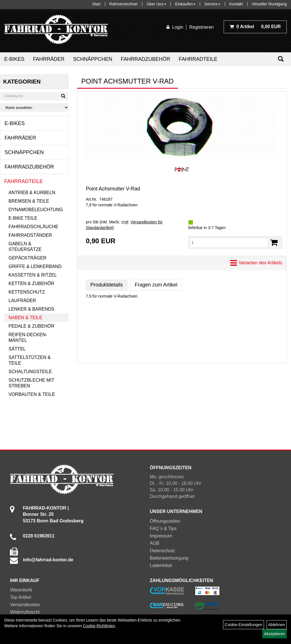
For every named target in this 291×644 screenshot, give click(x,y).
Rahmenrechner (124, 4)
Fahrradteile (198, 59)
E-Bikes (14, 59)
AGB (155, 543)
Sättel (17, 349)
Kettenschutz (27, 292)
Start (96, 4)
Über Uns (156, 4)
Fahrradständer (30, 235)
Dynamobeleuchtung (36, 210)
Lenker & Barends (31, 309)
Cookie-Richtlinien (99, 626)
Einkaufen (185, 4)
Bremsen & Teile (29, 201)
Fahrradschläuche (33, 227)
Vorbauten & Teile (32, 394)
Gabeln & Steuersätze (25, 247)
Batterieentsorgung (169, 558)
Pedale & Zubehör (31, 326)
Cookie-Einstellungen (244, 625)
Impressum (161, 536)
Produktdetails (107, 285)
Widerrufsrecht (25, 612)
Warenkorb (21, 590)
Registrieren (201, 27)
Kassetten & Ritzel (33, 275)
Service (212, 4)
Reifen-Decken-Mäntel (28, 337)
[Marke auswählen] (34, 108)
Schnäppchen (93, 59)
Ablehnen (277, 625)
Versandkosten (25, 605)
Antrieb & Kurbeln (32, 193)
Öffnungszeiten (165, 521)
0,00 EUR (255, 27)
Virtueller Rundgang (269, 4)
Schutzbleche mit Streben (31, 383)
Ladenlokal (161, 565)
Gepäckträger (27, 258)
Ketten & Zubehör (31, 283)
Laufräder (22, 301)
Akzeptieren (275, 634)
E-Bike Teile (23, 218)
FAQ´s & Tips (163, 528)
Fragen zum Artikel (156, 285)
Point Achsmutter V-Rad (113, 189)
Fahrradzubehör (145, 59)
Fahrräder (49, 59)
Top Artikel (20, 597)
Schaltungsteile (30, 372)
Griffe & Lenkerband (35, 266)
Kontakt (236, 4)
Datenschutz (162, 551)
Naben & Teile (25, 318)
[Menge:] (229, 242)
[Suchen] (281, 59)
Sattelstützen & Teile (30, 360)
